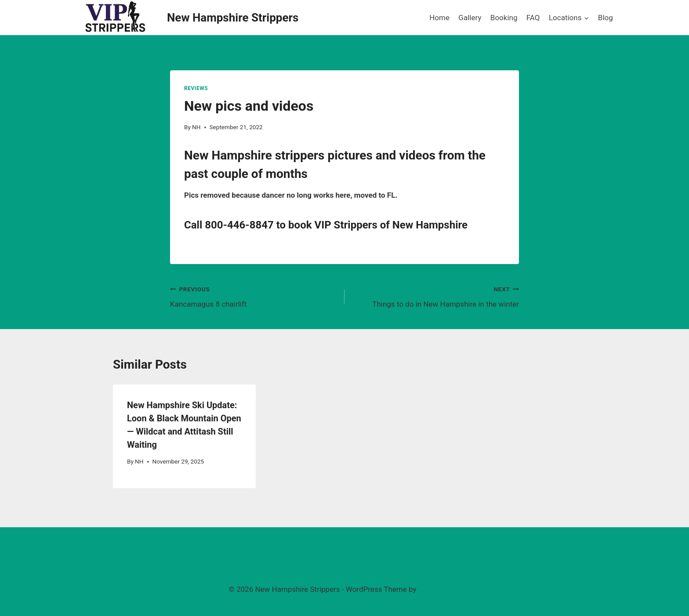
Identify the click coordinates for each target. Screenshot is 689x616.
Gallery (470, 18)
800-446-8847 (239, 225)
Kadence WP (439, 589)
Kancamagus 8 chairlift (254, 296)
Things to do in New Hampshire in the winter (435, 296)
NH (196, 127)
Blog (606, 18)
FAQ (533, 18)
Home (439, 18)
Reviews (196, 88)
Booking (504, 18)
